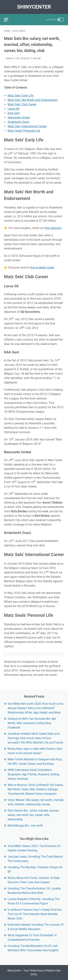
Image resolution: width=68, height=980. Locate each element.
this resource (53, 228)
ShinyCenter (34, 7)
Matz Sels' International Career (27, 126)
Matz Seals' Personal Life (24, 131)
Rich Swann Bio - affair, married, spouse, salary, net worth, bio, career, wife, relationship (33, 815)
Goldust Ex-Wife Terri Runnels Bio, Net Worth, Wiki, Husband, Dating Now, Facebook (32, 723)
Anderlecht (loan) (19, 122)
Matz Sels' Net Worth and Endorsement (33, 100)
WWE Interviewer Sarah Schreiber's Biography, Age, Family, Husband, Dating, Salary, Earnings (34, 774)
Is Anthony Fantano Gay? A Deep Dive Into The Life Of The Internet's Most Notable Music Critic (35, 914)
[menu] (8, 20)
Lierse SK (14, 109)
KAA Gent (14, 113)
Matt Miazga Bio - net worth (25, 826)
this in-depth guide (42, 267)
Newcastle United (19, 118)
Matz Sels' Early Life (21, 96)
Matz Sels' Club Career (22, 104)
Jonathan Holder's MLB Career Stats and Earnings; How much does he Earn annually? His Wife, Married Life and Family (35, 738)
